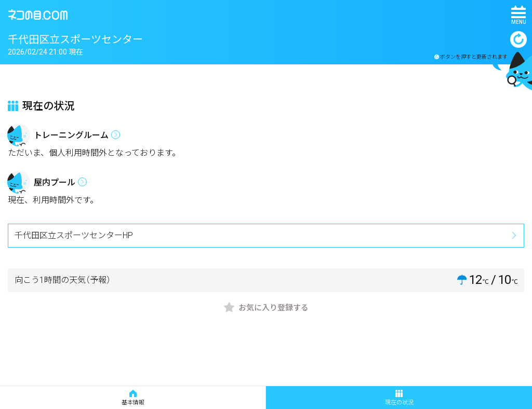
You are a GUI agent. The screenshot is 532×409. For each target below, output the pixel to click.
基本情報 (133, 398)
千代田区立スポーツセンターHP (74, 235)
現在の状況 (399, 398)
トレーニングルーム (71, 135)
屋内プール (55, 182)
